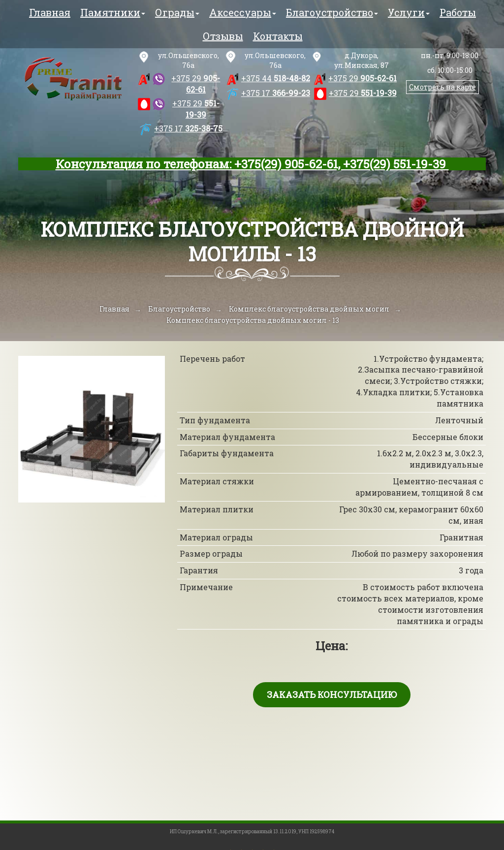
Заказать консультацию (332, 694)
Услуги (409, 12)
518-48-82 (276, 78)
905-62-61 (196, 84)
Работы (458, 12)
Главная (50, 12)
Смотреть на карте (442, 87)
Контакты (278, 36)
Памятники (113, 12)
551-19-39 (196, 109)
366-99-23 (276, 93)
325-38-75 (188, 128)
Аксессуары (243, 12)
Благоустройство (332, 12)
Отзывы (223, 36)
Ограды (177, 12)
